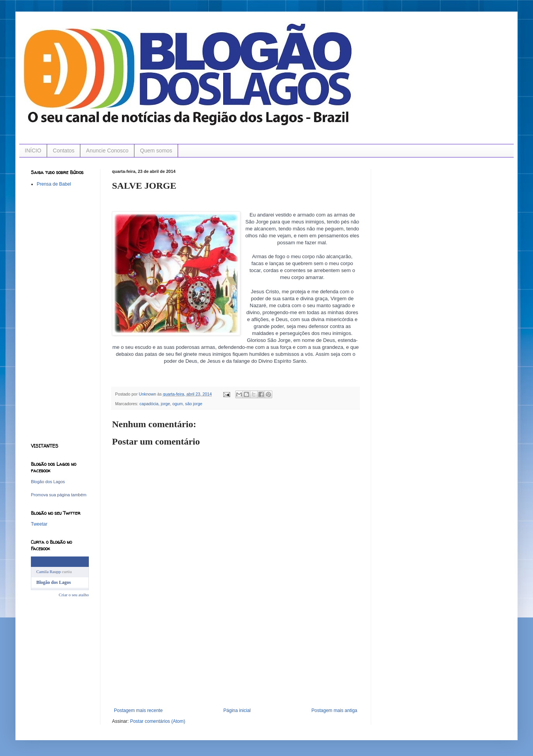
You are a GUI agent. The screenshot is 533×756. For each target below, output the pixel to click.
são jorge (194, 404)
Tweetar (39, 524)
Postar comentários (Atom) (158, 721)
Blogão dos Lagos (48, 482)
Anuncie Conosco (107, 151)
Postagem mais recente (138, 710)
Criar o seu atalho (74, 595)
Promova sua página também (59, 495)
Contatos (64, 151)
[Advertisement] (236, 660)
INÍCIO (33, 151)
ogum (177, 404)
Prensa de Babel (54, 184)
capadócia (149, 404)
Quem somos (156, 151)
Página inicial (237, 710)
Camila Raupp (48, 572)
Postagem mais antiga (334, 710)
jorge (165, 404)
